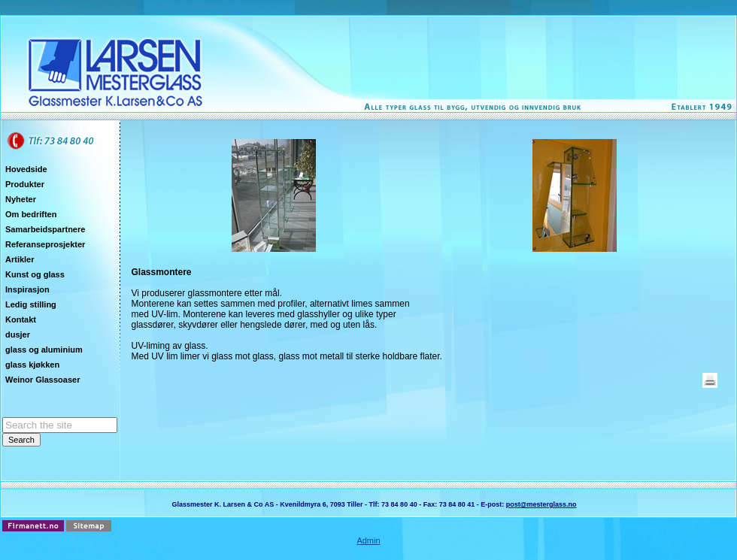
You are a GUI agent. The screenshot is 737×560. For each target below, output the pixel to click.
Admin (368, 540)
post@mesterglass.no (541, 504)
